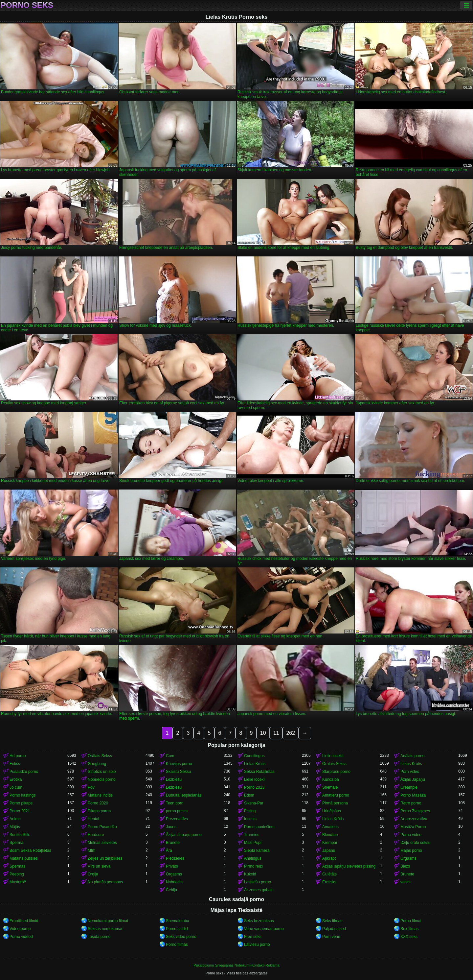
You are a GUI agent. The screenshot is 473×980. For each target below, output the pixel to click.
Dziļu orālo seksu (415, 843)
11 (276, 733)
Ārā (169, 850)
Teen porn (175, 803)
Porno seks (27, 5)
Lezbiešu (174, 779)
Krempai (330, 843)
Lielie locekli (333, 756)
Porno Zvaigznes (415, 811)
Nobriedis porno (102, 779)
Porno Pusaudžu (102, 827)
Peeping (17, 874)
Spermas (17, 866)
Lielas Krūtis (255, 764)
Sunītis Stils (20, 835)
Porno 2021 (20, 811)
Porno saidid (177, 929)
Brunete (173, 843)
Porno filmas (177, 944)
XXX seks (409, 937)
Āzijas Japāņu (413, 779)
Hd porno (18, 756)
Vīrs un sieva (99, 866)
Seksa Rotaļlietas (259, 772)
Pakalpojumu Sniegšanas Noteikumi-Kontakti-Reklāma (236, 965)
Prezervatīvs (177, 819)
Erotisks (329, 882)
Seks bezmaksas (259, 921)
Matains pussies (24, 858)
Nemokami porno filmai (108, 921)
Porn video (410, 772)
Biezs (405, 866)
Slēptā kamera (257, 850)
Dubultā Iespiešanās (184, 795)
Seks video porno (181, 937)
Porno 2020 (98, 803)
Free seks (253, 937)
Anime (15, 819)
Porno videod (21, 937)
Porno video (411, 835)
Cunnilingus (254, 756)
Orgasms (408, 858)
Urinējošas (332, 811)
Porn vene (331, 937)
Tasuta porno (99, 937)
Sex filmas (409, 929)
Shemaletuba (178, 921)
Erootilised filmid (24, 921)
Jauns (171, 827)
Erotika (16, 779)
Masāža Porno (413, 827)
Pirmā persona (335, 803)
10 (263, 733)
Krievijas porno (179, 764)
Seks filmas (332, 921)
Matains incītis (100, 795)
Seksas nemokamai (105, 929)
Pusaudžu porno (24, 772)
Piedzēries (175, 858)
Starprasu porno (336, 772)
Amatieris (330, 827)
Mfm (91, 850)
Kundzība (331, 779)
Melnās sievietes (102, 843)
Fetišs (15, 764)
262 (291, 733)
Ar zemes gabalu (259, 890)
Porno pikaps (21, 803)
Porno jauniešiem (259, 827)
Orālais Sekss (100, 756)
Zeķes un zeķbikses (105, 858)
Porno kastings (23, 795)
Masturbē (18, 882)
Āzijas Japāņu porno (184, 835)
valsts (405, 882)
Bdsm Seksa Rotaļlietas (30, 850)
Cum (170, 756)
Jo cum (16, 787)
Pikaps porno (99, 811)
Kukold (250, 874)
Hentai (93, 819)
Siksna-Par (254, 803)
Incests (250, 819)
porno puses (177, 811)
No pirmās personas (105, 882)
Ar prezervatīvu (414, 819)
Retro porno (411, 803)
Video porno (20, 929)
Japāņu (329, 850)
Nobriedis (174, 882)
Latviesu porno (257, 944)
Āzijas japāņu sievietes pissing (349, 866)
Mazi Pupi (253, 843)
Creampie (409, 787)
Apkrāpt (329, 858)
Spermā (16, 843)
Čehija (171, 890)
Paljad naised (334, 929)
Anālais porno (412, 756)
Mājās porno (411, 850)
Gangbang (97, 764)
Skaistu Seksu (178, 772)
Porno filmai (411, 921)
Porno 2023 (254, 787)
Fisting (250, 811)
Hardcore (96, 835)
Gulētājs (329, 874)
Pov (91, 787)
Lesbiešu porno (258, 882)
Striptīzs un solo (102, 772)
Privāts (172, 866)
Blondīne (330, 835)
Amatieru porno (336, 795)
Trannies (252, 835)
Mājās (15, 827)
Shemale (330, 787)
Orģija (93, 874)
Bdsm (249, 795)
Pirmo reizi (253, 866)
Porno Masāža (413, 795)
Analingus (253, 858)
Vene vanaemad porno (264, 929)
